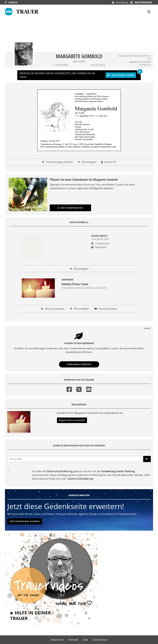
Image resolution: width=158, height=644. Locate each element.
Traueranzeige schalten (57, 162)
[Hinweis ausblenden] (140, 71)
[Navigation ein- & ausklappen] (149, 12)
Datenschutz (100, 640)
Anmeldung (120, 2)
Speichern (99, 247)
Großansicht (101, 243)
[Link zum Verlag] (22, 12)
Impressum (57, 640)
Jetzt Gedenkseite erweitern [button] (25, 521)
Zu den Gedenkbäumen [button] (70, 208)
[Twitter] (79, 389)
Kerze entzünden (53, 309)
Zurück (11, 2)
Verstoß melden (106, 309)
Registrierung (141, 2)
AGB (85, 640)
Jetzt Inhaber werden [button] (121, 75)
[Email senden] (75, 459)
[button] (147, 459)
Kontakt (73, 640)
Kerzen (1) (109, 162)
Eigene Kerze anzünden (72, 420)
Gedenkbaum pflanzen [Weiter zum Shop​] (79, 364)
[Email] (89, 389)
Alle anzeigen (87, 162)
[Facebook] (69, 389)
